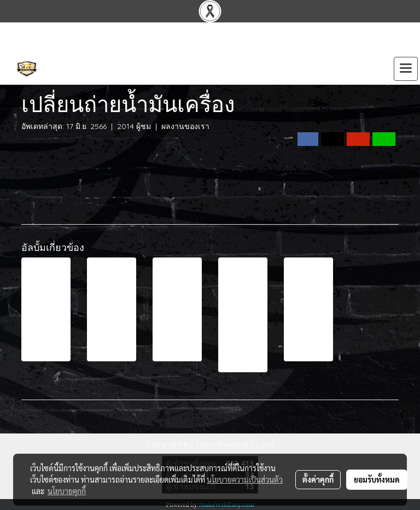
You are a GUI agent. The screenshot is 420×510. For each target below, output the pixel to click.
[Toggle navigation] (406, 69)
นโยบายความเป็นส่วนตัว (245, 479)
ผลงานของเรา (185, 126)
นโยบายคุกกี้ (67, 491)
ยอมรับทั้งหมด (377, 479)
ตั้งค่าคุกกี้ (318, 479)
